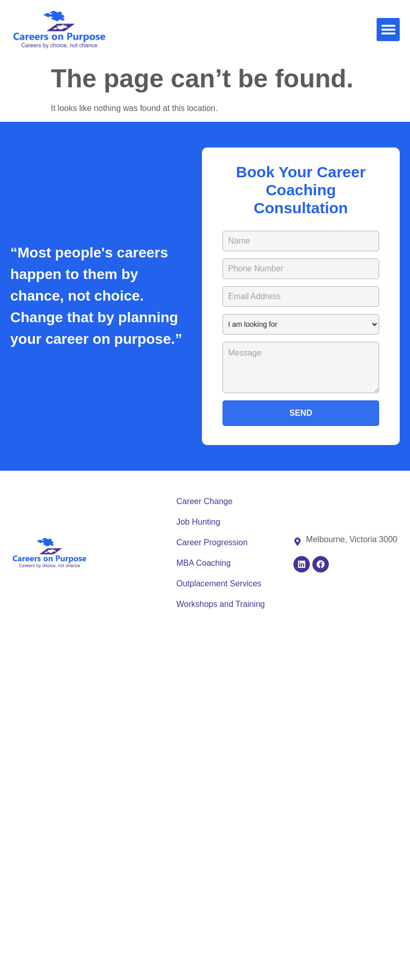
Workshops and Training (220, 604)
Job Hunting (198, 522)
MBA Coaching (203, 563)
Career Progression (212, 542)
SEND (301, 413)
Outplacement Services (219, 584)
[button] (388, 30)
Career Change (204, 501)
